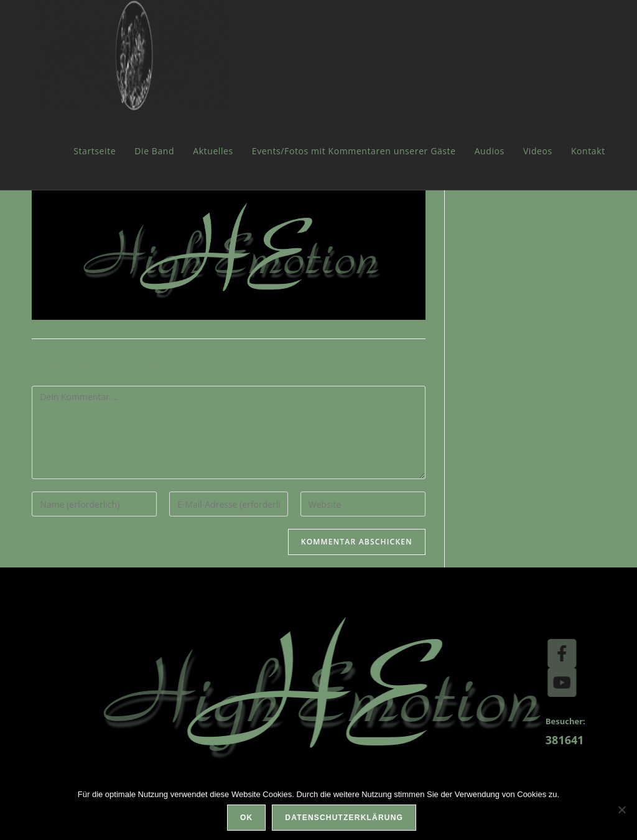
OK (246, 818)
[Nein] (621, 810)
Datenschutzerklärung (344, 818)
